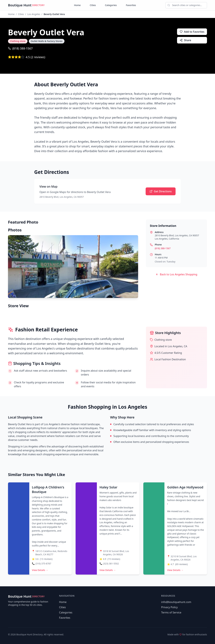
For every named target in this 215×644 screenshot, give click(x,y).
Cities (93, 5)
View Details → (40, 570)
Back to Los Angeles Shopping (176, 274)
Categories (111, 5)
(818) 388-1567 (20, 48)
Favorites (131, 5)
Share (185, 40)
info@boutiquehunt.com (176, 602)
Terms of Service (171, 612)
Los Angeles (34, 14)
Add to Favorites (192, 32)
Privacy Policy (169, 607)
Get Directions (161, 191)
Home (77, 5)
